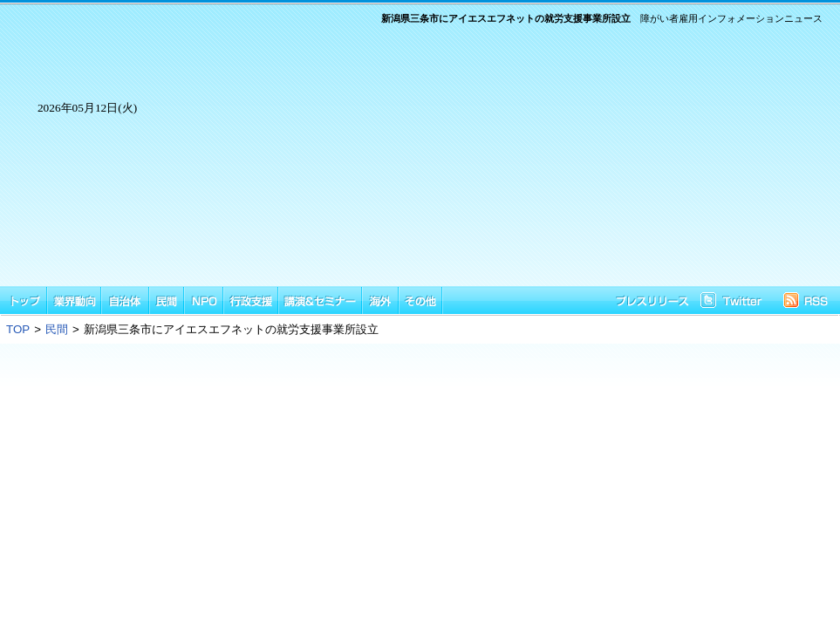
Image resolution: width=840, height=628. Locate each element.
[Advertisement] (499, 164)
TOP (18, 329)
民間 (57, 329)
